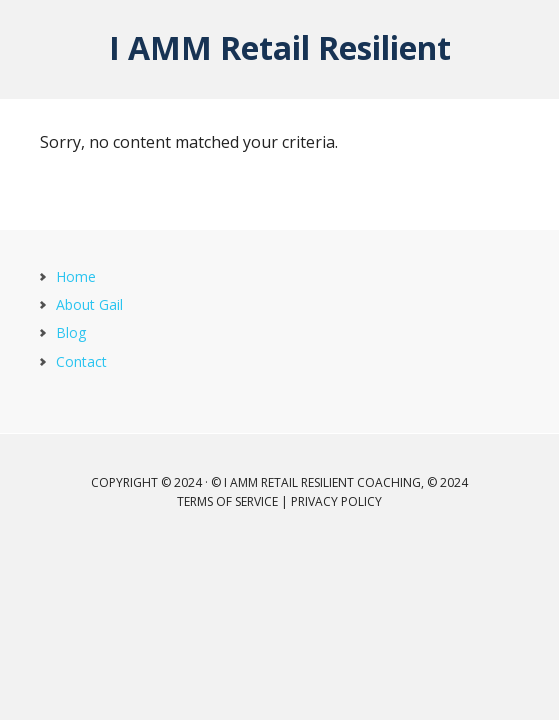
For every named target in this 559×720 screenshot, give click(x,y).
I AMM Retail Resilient (280, 47)
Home (76, 276)
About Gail (89, 304)
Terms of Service (227, 501)
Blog (71, 332)
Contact (81, 361)
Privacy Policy (336, 501)
